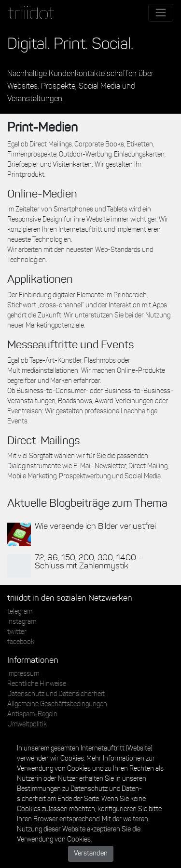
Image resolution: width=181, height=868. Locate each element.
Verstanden (91, 854)
